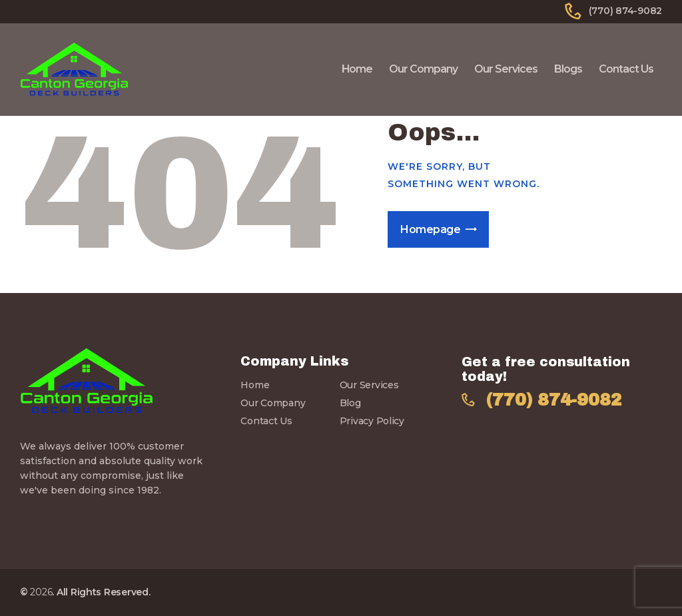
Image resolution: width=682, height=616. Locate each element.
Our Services (369, 385)
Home (255, 385)
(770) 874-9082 (554, 400)
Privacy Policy (372, 421)
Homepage (430, 229)
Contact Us (266, 421)
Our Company (273, 403)
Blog (350, 403)
